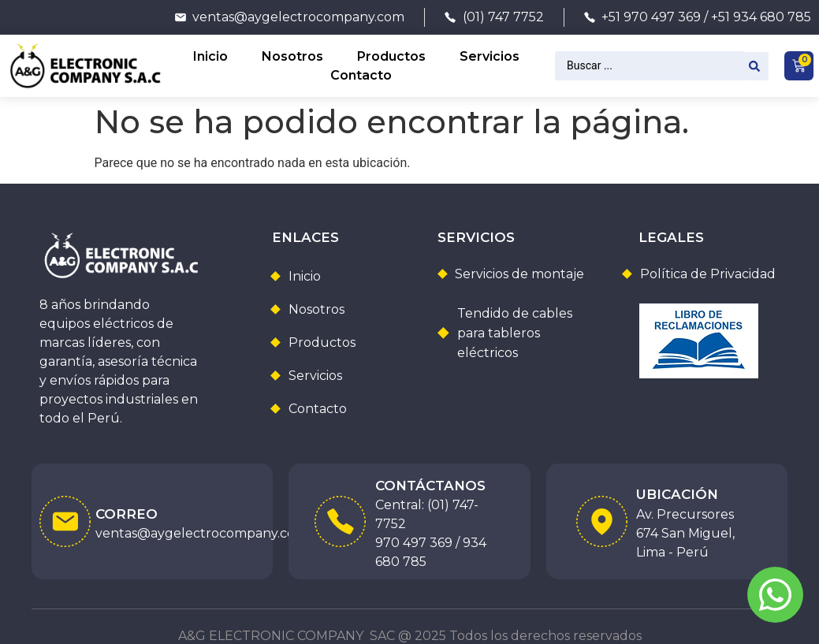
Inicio (210, 56)
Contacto (361, 75)
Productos (391, 56)
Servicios (490, 56)
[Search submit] (757, 66)
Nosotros (292, 56)
